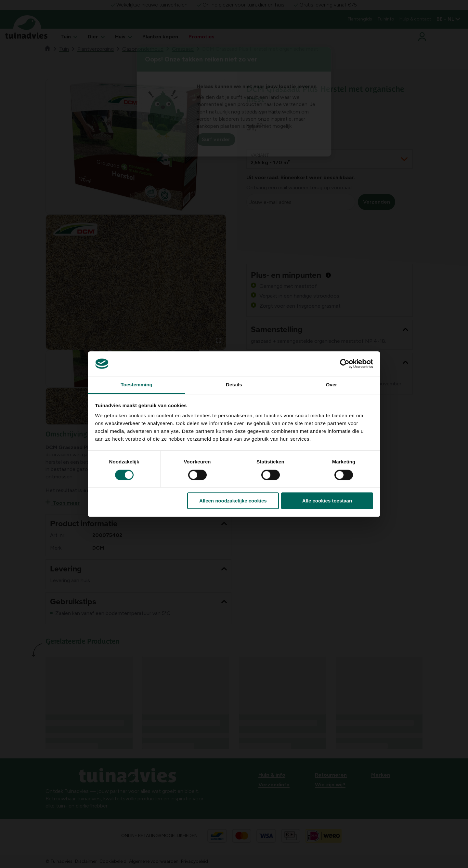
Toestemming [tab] (136, 385)
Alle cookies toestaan (327, 501)
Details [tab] (234, 385)
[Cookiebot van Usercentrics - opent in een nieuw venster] (345, 364)
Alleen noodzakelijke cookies (233, 501)
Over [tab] (332, 385)
